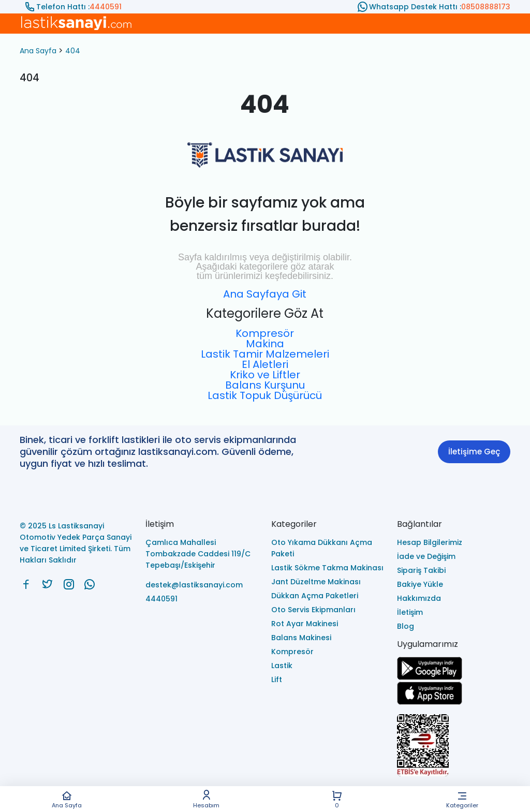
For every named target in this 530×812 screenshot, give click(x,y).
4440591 (106, 7)
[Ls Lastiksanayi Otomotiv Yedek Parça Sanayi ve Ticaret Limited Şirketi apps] (430, 702)
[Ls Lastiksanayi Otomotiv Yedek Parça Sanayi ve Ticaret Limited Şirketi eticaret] (454, 746)
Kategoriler (462, 799)
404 (73, 51)
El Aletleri (265, 364)
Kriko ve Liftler (265, 375)
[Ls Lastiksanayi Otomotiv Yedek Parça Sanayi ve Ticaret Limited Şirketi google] (430, 677)
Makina (265, 344)
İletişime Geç (474, 452)
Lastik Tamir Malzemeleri (265, 354)
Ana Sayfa (67, 799)
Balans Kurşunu (265, 385)
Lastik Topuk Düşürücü (265, 395)
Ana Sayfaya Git (265, 294)
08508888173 (486, 7)
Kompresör (265, 333)
